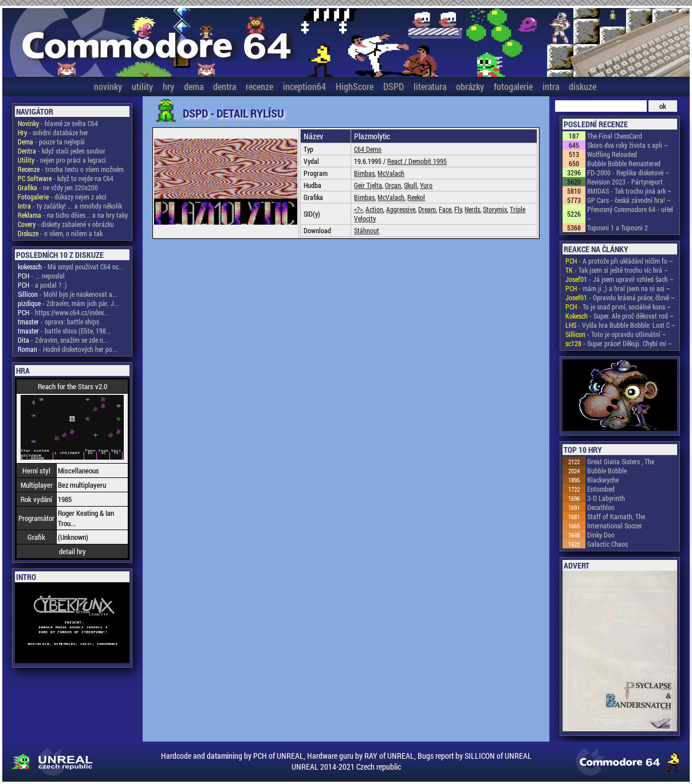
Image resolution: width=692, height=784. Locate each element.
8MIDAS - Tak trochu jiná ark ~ (629, 191)
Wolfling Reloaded (612, 154)
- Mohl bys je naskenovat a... (68, 294)
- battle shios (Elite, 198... (64, 331)
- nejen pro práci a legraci (62, 160)
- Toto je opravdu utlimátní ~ (616, 334)
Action (374, 209)
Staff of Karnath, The (616, 516)
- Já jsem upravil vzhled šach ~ (620, 279)
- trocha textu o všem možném (71, 169)
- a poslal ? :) (42, 285)
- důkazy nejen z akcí (62, 197)
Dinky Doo (601, 535)
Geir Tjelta (368, 185)
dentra (225, 86)
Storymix (495, 209)
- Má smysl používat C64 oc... (71, 266)
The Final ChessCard (615, 136)
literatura (430, 86)
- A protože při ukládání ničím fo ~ (619, 261)
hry (168, 86)
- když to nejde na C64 (66, 178)
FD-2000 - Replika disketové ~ (628, 173)
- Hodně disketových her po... (68, 349)
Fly (458, 209)
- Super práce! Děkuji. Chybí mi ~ (619, 343)
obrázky (470, 86)
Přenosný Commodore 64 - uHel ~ (630, 214)
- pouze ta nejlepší (51, 142)
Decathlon (601, 507)
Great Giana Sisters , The (621, 461)
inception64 (304, 86)
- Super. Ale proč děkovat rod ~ (620, 316)
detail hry (72, 551)
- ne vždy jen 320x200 (58, 187)
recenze (259, 86)
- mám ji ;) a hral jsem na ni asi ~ (618, 288)
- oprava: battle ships (58, 322)
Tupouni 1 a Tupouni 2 (618, 228)
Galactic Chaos (608, 544)
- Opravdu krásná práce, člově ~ (620, 297)
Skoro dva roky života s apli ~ (628, 145)
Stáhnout (367, 230)
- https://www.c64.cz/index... (63, 312)
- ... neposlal (41, 276)
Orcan (393, 185)
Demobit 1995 (428, 161)
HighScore (355, 86)
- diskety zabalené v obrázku (66, 224)
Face (445, 209)
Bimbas (364, 173)
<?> (358, 209)
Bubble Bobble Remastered (624, 163)
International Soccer (615, 526)
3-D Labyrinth (606, 498)
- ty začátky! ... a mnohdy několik (70, 206)
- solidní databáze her (53, 132)
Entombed (601, 489)
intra (551, 86)
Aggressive (401, 209)
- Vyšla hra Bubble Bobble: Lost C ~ (620, 325)
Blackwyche (603, 480)
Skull (410, 185)
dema (194, 86)
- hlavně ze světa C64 (58, 123)
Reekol (416, 197)
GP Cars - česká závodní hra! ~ (629, 200)
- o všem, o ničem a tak (60, 233)
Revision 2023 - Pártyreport (625, 182)
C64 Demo (368, 149)
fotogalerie (513, 86)
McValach (391, 173)
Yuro (426, 185)
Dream (427, 209)
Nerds (472, 209)
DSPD (394, 86)
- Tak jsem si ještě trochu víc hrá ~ (617, 270)
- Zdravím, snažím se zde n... (63, 340)
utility (142, 86)
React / (398, 161)
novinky (108, 86)
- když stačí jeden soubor (62, 151)
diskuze (583, 86)
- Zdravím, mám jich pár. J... (68, 303)
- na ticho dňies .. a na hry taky (73, 215)
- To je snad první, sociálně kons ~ (618, 307)
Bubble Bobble (607, 471)
